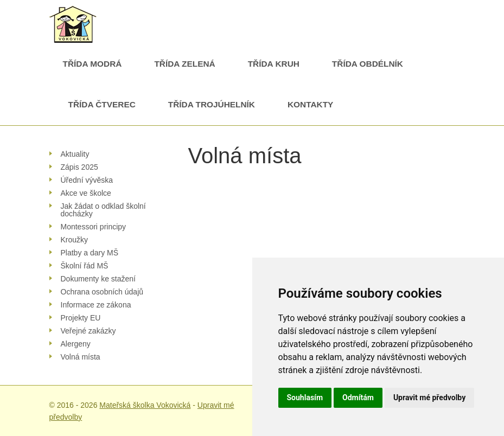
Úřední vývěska (87, 180)
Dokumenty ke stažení (98, 279)
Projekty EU (81, 318)
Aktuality (75, 154)
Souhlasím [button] (305, 397)
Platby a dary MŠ (90, 253)
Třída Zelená (184, 64)
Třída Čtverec (102, 104)
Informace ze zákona (96, 305)
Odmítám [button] (358, 397)
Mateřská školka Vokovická (145, 405)
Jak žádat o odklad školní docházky (103, 210)
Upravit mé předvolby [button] (429, 397)
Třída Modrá (92, 64)
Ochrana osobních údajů (102, 292)
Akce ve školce (86, 193)
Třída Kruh (274, 64)
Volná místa (81, 357)
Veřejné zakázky (88, 331)
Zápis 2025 (79, 167)
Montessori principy (94, 227)
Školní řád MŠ (85, 266)
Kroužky (75, 240)
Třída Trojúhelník (212, 104)
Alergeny (76, 344)
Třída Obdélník (368, 64)
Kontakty (310, 104)
